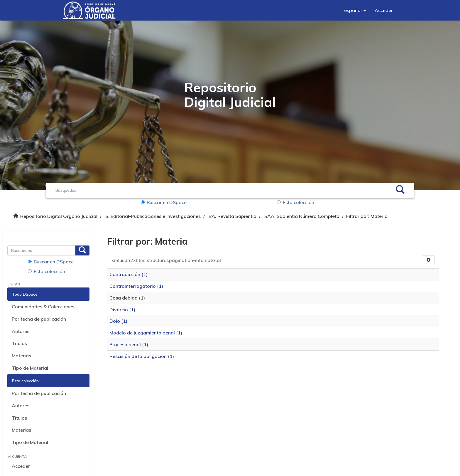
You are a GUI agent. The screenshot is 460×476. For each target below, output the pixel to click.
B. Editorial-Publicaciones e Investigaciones (153, 216)
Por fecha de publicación (39, 319)
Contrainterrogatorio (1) (136, 286)
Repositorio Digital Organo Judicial (59, 216)
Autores (21, 331)
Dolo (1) (118, 321)
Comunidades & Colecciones (43, 307)
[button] (355, 10)
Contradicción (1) (128, 274)
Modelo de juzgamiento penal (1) (146, 333)
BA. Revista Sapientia (232, 216)
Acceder (21, 466)
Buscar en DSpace (164, 202)
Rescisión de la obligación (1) (142, 356)
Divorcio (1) (122, 310)
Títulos (19, 343)
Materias (21, 356)
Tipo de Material (30, 368)
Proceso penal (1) (129, 344)
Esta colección (296, 202)
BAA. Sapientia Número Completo (302, 216)
